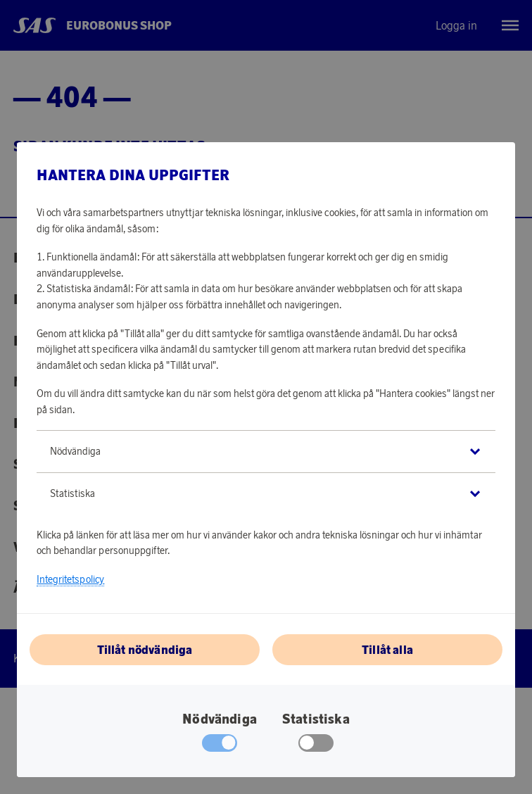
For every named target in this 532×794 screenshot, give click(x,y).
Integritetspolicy (70, 579)
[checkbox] (316, 746)
